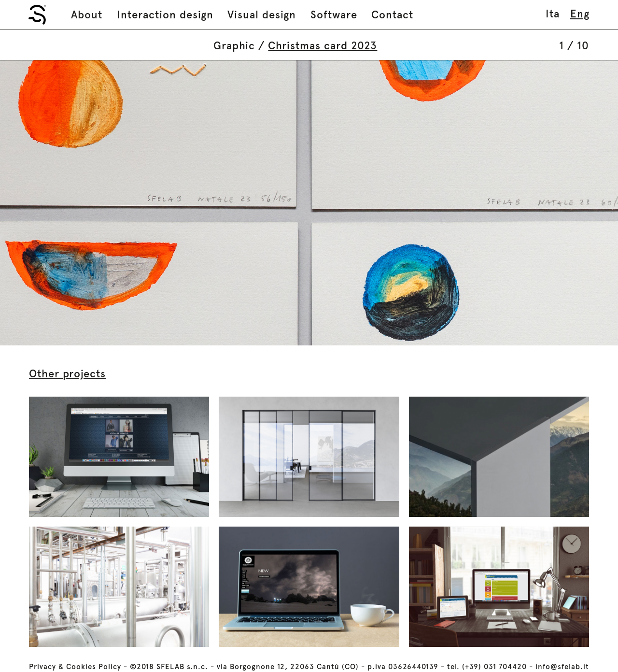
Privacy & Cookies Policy (75, 667)
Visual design (262, 14)
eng (580, 14)
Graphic (234, 45)
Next (463, 203)
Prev (154, 203)
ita (553, 14)
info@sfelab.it (562, 667)
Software (334, 14)
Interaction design (165, 14)
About (87, 14)
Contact (392, 14)
